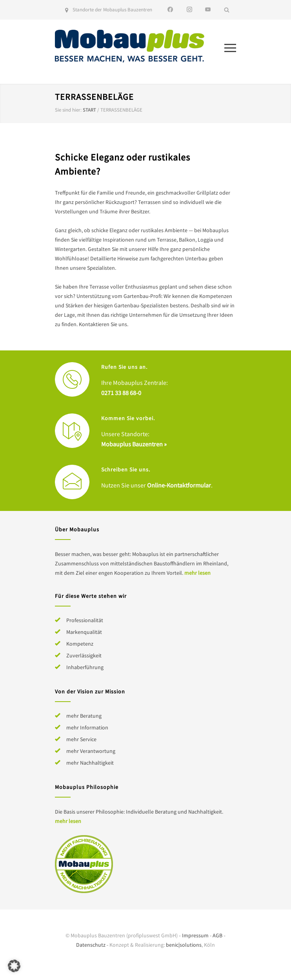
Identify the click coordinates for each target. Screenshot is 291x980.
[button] (14, 966)
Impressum (195, 935)
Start (89, 110)
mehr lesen (197, 573)
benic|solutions (184, 945)
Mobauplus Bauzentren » (134, 444)
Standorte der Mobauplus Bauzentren (112, 10)
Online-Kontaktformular (179, 485)
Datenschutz (91, 945)
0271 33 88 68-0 (121, 393)
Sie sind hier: (68, 110)
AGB (217, 935)
